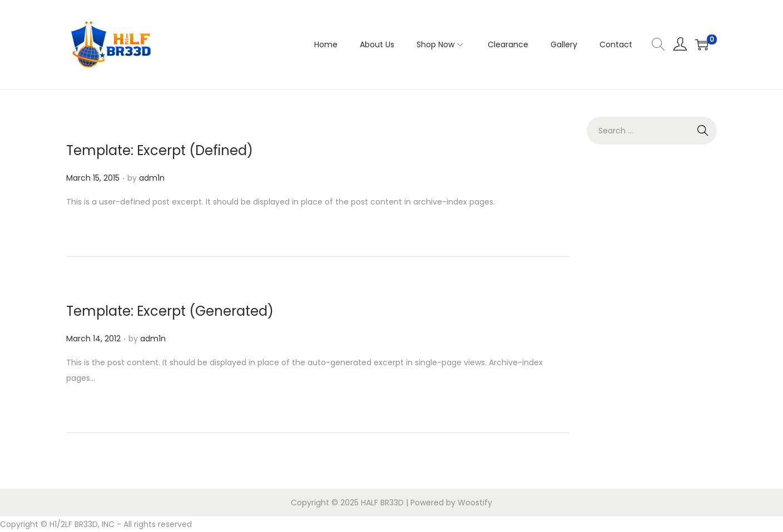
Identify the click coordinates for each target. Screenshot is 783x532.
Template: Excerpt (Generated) (170, 311)
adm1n (152, 178)
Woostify (475, 503)
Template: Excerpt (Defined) (160, 150)
